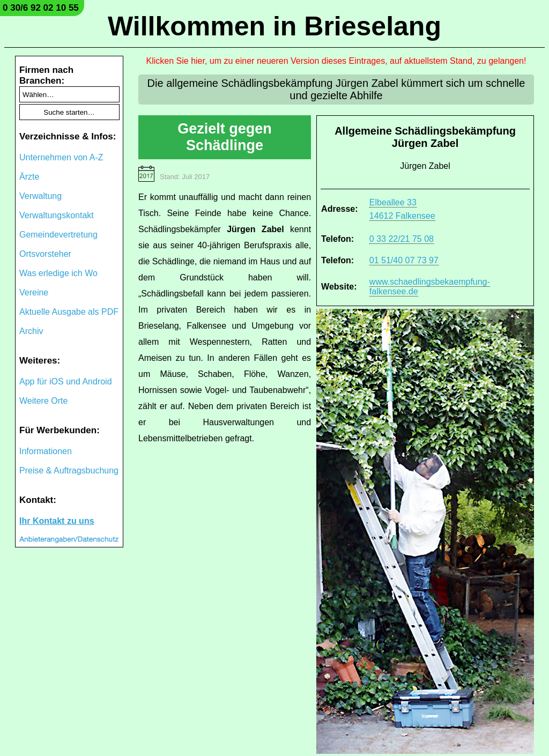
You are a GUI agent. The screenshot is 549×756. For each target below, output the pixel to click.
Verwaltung (40, 196)
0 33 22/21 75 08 (402, 239)
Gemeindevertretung (58, 235)
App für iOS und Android (66, 381)
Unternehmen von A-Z (61, 157)
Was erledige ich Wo (58, 273)
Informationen (46, 451)
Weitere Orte (43, 401)
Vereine (34, 292)
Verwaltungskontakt (57, 215)
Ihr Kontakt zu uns (57, 521)
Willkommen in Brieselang (274, 26)
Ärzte (29, 177)
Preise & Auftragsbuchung (69, 470)
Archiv (31, 331)
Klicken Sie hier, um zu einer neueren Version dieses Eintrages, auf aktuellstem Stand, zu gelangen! (336, 61)
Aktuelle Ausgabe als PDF (69, 312)
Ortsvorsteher (45, 254)
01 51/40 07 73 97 (404, 260)
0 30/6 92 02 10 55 (41, 8)
